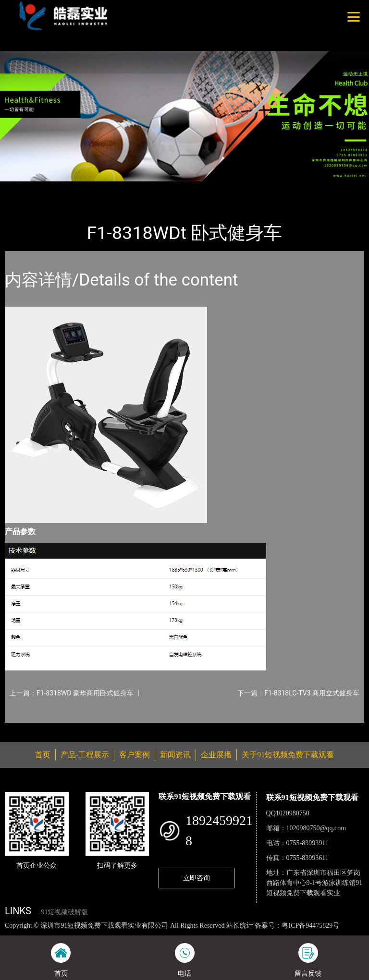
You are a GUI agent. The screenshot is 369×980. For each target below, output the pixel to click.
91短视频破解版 (64, 912)
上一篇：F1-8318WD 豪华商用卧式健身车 (72, 693)
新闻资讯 (175, 755)
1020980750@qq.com (316, 828)
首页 (22, 188)
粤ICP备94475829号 (310, 926)
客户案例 (135, 755)
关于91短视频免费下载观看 (288, 755)
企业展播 (216, 755)
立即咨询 (197, 878)
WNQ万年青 (115, 188)
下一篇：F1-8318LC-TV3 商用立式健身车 (298, 693)
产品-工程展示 (62, 188)
